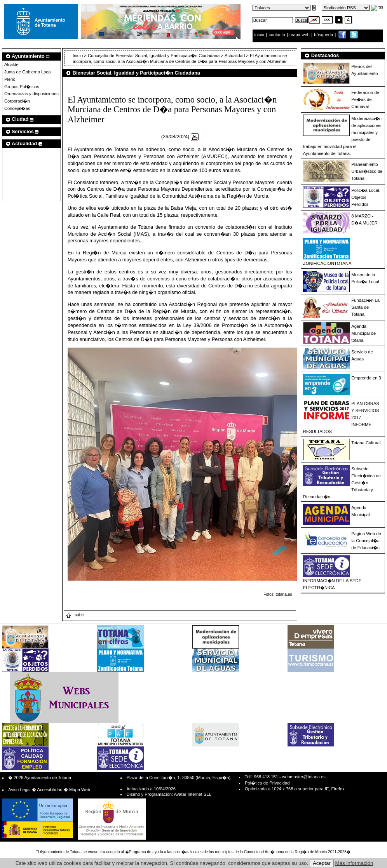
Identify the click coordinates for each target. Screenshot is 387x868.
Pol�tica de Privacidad (267, 783)
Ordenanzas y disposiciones (31, 94)
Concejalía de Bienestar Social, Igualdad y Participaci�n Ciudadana (154, 56)
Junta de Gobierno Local (28, 72)
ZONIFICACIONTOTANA (327, 263)
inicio (260, 35)
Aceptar (322, 863)
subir (75, 615)
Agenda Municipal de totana (363, 333)
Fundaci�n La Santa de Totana (365, 307)
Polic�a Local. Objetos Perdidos (366, 197)
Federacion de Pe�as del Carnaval (365, 99)
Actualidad (235, 56)
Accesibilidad (50, 790)
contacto (277, 35)
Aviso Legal (19, 790)
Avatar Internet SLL (192, 794)
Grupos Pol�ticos (22, 87)
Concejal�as (17, 108)
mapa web (300, 35)
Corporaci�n (17, 101)
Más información (354, 863)
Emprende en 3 (366, 378)
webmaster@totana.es (304, 777)
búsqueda (324, 35)
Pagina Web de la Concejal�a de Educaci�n (366, 541)
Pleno (10, 79)
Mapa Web (80, 790)
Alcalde (11, 64)
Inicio (78, 56)
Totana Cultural (366, 443)
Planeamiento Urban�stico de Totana (367, 171)
